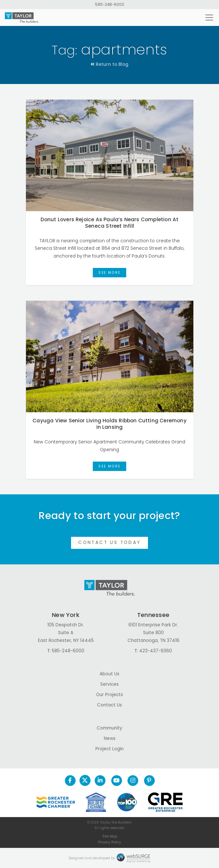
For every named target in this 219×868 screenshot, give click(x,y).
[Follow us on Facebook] (70, 780)
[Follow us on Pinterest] (149, 780)
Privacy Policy (109, 842)
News (110, 738)
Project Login (109, 749)
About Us (109, 674)
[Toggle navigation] (209, 18)
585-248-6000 (110, 5)
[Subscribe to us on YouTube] (116, 780)
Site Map (110, 836)
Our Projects (109, 695)
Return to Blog (109, 64)
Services (109, 684)
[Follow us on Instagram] (133, 780)
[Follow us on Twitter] (85, 780)
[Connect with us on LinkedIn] (100, 780)
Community (109, 728)
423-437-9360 (156, 651)
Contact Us (109, 705)
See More (109, 273)
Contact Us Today (109, 542)
